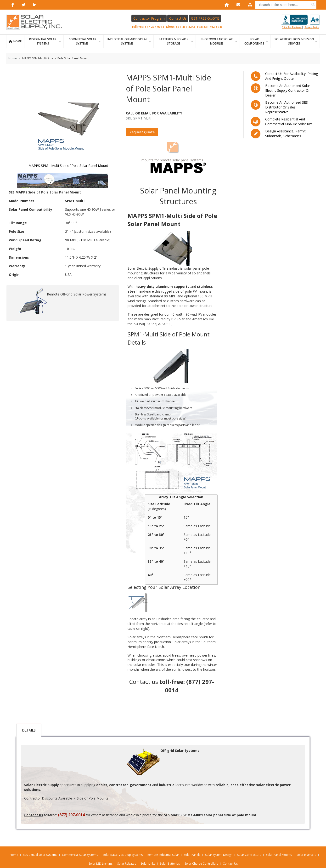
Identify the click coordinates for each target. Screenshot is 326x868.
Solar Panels (192, 855)
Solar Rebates (127, 864)
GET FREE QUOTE (205, 18)
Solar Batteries (170, 864)
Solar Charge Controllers (201, 864)
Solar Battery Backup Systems (123, 855)
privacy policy (312, 27)
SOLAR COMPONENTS (254, 41)
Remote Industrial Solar (163, 855)
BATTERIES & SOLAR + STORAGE (174, 41)
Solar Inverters (306, 855)
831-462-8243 (185, 27)
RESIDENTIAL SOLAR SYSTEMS (43, 41)
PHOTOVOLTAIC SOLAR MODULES (217, 41)
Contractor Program (149, 18)
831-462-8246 (213, 27)
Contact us (144, 682)
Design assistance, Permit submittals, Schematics (285, 133)
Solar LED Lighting (101, 864)
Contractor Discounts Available (48, 798)
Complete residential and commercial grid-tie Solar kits (289, 122)
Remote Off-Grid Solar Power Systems (63, 301)
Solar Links (148, 864)
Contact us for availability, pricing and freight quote (292, 76)
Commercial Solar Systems (82, 41)
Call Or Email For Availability (154, 113)
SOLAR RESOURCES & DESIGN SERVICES (294, 41)
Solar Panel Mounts (279, 855)
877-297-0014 (154, 27)
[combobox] (286, 5)
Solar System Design (219, 855)
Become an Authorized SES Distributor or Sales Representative (287, 107)
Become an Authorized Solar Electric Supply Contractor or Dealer (288, 90)
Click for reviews (300, 22)
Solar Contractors (249, 855)
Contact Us (178, 18)
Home (17, 41)
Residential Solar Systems (40, 855)
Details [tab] (29, 730)
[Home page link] (37, 22)
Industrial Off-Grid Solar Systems (127, 41)
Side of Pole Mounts (93, 798)
